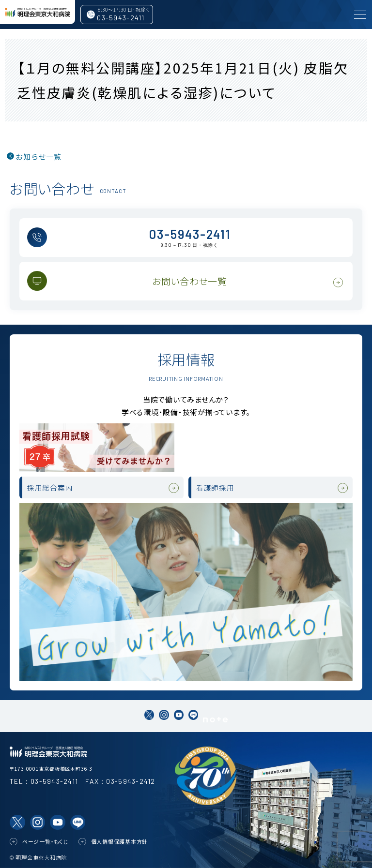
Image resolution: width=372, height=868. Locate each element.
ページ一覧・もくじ (46, 841)
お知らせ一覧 (39, 157)
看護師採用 (215, 487)
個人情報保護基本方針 (120, 841)
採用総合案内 (50, 487)
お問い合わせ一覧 (190, 281)
